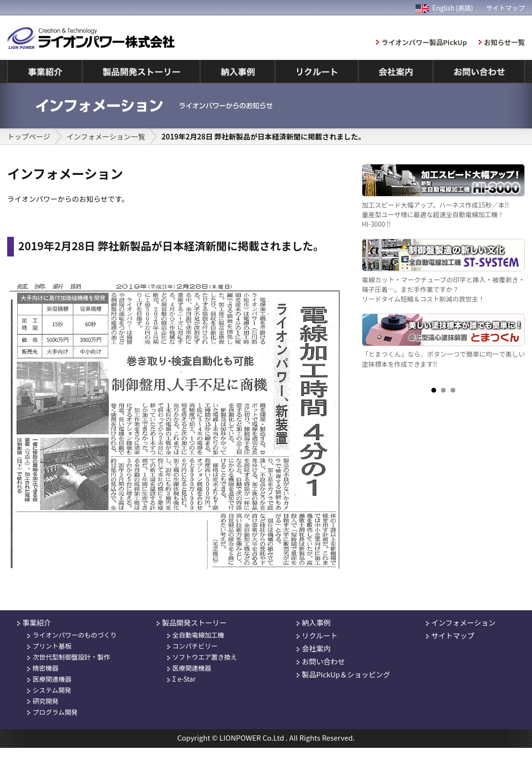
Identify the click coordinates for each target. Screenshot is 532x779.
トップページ (29, 136)
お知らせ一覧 (504, 42)
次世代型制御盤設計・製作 (71, 657)
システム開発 (52, 690)
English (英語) (444, 8)
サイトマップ (505, 8)
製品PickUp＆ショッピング (346, 674)
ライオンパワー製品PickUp (424, 42)
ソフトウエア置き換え (205, 657)
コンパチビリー (195, 646)
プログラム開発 (55, 712)
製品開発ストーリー (194, 622)
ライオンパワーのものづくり (75, 635)
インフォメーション (463, 622)
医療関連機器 (52, 679)
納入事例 (316, 622)
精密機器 (46, 668)
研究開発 (46, 701)
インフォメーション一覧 (106, 136)
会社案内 (316, 648)
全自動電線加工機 (198, 635)
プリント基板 (52, 646)
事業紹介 (37, 622)
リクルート (320, 635)
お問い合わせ (324, 661)
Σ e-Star (184, 679)
